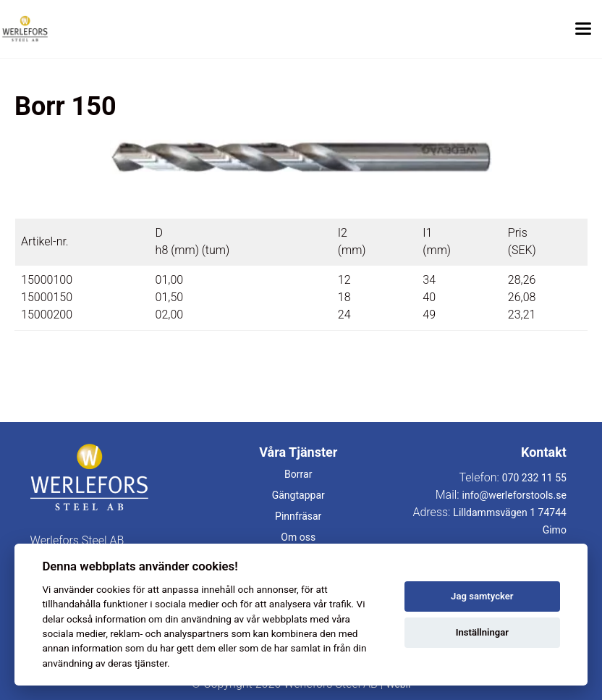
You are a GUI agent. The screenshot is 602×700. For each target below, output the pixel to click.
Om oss (298, 537)
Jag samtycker (482, 596)
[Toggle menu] (583, 29)
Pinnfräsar (298, 516)
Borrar (298, 474)
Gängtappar (298, 495)
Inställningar (482, 632)
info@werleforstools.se (514, 495)
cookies (113, 589)
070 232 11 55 (534, 478)
